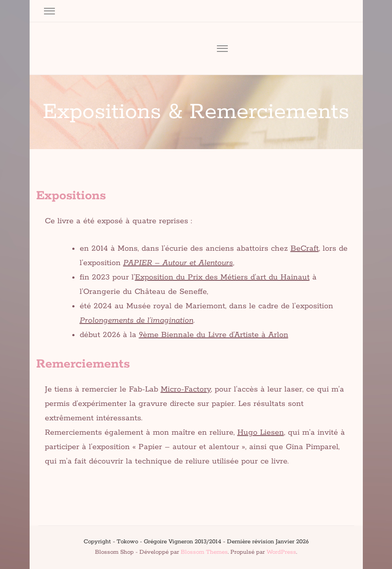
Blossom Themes (204, 552)
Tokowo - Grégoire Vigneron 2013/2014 (169, 542)
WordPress (281, 552)
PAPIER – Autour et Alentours (178, 263)
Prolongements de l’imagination (137, 320)
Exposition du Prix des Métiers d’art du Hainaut (222, 277)
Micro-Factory (186, 389)
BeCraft (305, 249)
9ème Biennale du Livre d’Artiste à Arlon (214, 335)
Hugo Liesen (261, 433)
